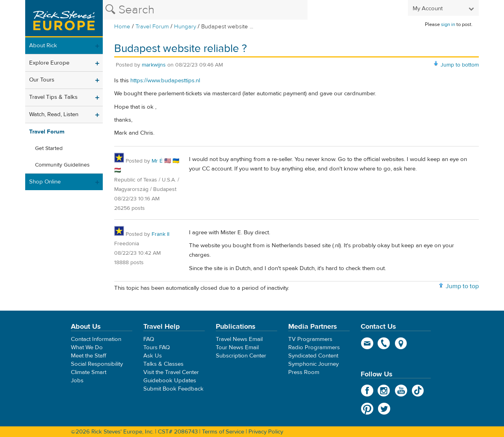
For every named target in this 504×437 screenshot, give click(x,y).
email (367, 343)
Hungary (185, 27)
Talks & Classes (163, 364)
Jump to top (462, 286)
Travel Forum (152, 27)
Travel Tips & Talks (53, 97)
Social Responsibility (97, 364)
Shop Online (45, 182)
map (401, 343)
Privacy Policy (266, 432)
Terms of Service (223, 432)
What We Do (87, 347)
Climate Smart (89, 372)
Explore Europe (49, 63)
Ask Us (153, 356)
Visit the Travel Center (171, 372)
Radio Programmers (314, 347)
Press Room (304, 372)
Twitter (384, 409)
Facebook (367, 391)
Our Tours (42, 80)
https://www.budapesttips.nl (165, 81)
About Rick (43, 45)
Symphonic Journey (313, 364)
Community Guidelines (62, 165)
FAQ (149, 339)
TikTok (418, 391)
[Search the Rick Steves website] (205, 10)
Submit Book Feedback (173, 389)
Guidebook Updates (170, 381)
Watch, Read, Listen (54, 114)
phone (384, 343)
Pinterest (367, 409)
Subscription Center (241, 356)
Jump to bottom (460, 65)
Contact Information (96, 339)
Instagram (384, 391)
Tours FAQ (157, 347)
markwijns (154, 65)
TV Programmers (310, 339)
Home (122, 27)
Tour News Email (237, 347)
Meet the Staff (89, 356)
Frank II (160, 234)
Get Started (49, 148)
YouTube (401, 391)
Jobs (77, 381)
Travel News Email (239, 339)
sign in (448, 24)
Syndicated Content (313, 356)
